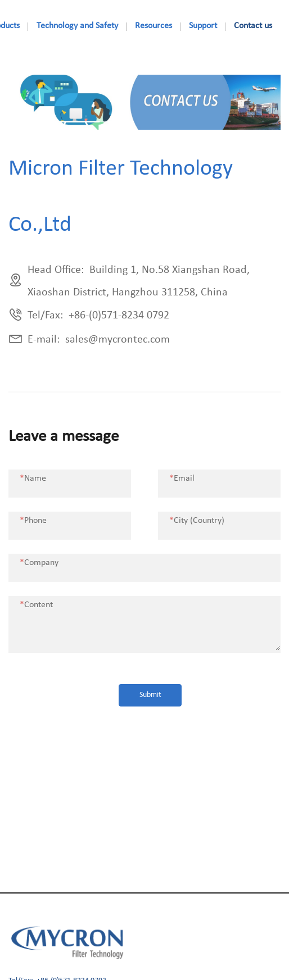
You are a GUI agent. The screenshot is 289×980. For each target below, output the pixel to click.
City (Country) (197, 521)
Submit (150, 695)
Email (182, 478)
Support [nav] (203, 26)
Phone (33, 521)
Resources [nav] (153, 26)
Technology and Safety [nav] (77, 26)
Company (39, 563)
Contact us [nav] (253, 26)
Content (36, 605)
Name (33, 478)
